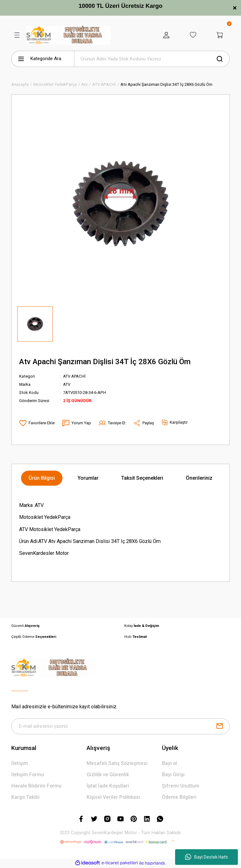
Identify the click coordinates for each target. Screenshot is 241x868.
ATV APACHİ (75, 376)
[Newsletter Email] (120, 726)
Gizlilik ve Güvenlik (108, 775)
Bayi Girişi (173, 775)
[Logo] (69, 35)
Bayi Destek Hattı (206, 857)
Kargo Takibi (26, 798)
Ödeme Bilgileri (180, 798)
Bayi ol (170, 764)
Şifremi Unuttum (181, 786)
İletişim (20, 764)
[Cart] (220, 35)
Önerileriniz (199, 478)
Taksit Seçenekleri (142, 478)
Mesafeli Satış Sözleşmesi (117, 764)
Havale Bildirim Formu (37, 786)
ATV (67, 384)
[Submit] (220, 726)
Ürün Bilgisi (42, 478)
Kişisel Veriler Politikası (114, 798)
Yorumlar (88, 478)
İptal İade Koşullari (108, 786)
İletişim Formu (28, 775)
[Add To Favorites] (37, 423)
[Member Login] (164, 35)
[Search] (152, 59)
